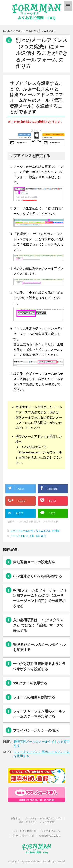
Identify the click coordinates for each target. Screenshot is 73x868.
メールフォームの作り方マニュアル (31, 531)
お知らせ (15, 818)
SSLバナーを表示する (30, 683)
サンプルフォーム (51, 831)
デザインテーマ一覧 (24, 836)
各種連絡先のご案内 (50, 836)
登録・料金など (27, 822)
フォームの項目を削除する (34, 697)
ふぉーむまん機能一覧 (25, 831)
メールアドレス (19, 536)
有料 (32, 536)
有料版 (56, 531)
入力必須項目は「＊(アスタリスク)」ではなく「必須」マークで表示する (38, 625)
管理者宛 (41, 536)
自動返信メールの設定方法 (34, 562)
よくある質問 (47, 822)
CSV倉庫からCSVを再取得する (37, 576)
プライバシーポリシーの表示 (36, 730)
